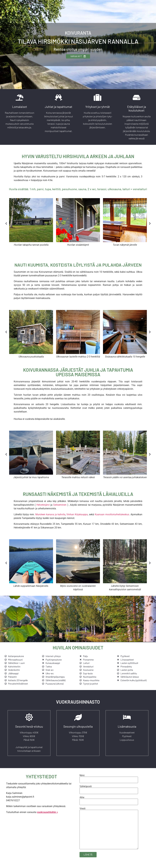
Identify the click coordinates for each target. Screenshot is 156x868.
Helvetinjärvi (43, 506)
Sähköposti (109, 790)
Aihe (109, 802)
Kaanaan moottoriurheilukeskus (112, 516)
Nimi (109, 779)
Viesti (109, 830)
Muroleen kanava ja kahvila (50, 516)
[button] (6, 225)
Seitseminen (60, 506)
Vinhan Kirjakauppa (77, 516)
